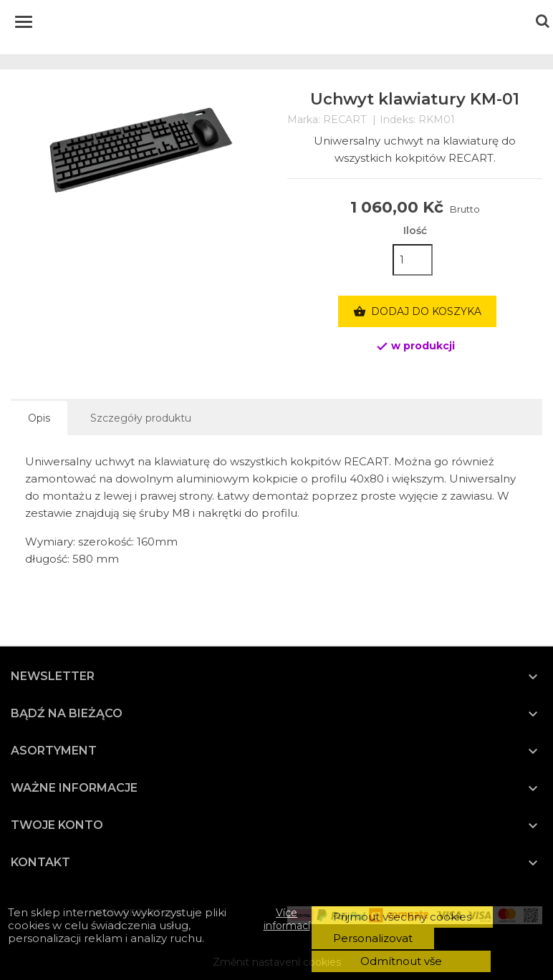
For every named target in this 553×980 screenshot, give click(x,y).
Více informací (287, 919)
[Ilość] (413, 260)
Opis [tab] (39, 418)
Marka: (304, 120)
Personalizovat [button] (373, 938)
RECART (345, 120)
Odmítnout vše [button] (401, 961)
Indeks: (398, 120)
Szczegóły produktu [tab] (141, 418)
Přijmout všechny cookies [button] (402, 917)
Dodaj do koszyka (417, 312)
